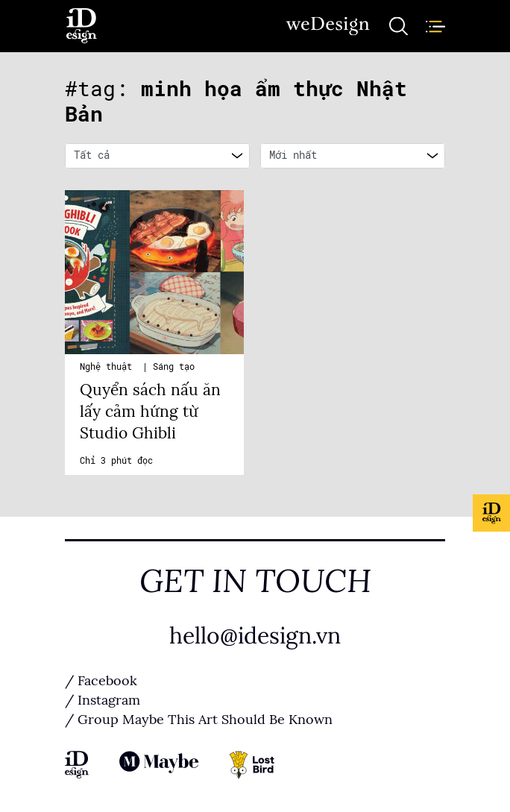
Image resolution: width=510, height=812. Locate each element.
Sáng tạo (174, 367)
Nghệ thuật (108, 367)
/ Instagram (103, 700)
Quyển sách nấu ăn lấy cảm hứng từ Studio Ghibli (150, 412)
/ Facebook (101, 681)
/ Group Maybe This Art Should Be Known (199, 720)
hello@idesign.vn (255, 636)
